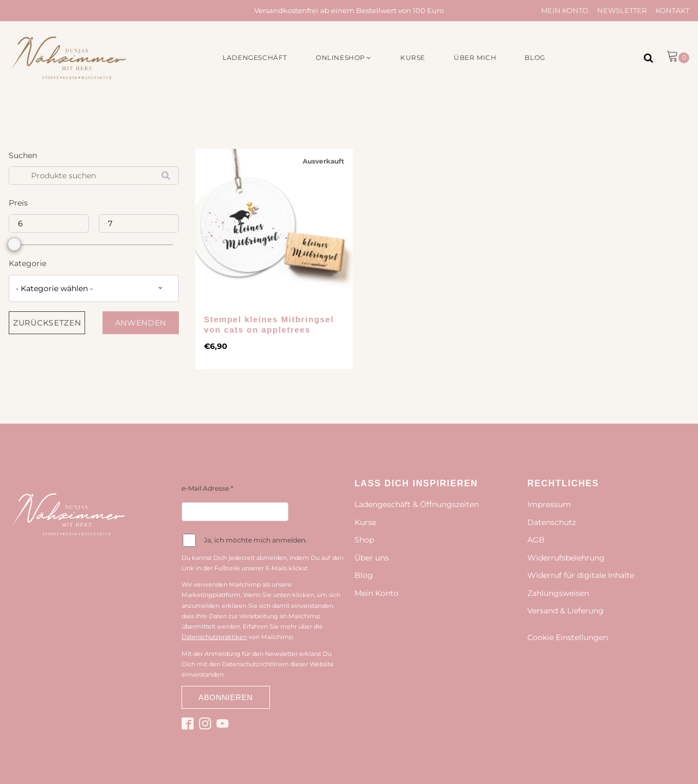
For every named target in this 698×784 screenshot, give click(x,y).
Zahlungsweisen (558, 593)
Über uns (372, 558)
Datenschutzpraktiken (214, 637)
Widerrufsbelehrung (566, 558)
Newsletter (622, 10)
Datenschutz (552, 522)
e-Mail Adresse (207, 488)
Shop (364, 540)
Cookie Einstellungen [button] (568, 637)
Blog (364, 575)
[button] (344, 58)
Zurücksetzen (47, 323)
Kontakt (672, 10)
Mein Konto (565, 10)
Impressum (549, 504)
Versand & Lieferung (565, 611)
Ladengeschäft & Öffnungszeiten (417, 504)
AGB (536, 540)
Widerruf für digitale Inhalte (581, 575)
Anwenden (141, 323)
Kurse (365, 522)
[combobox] (94, 288)
